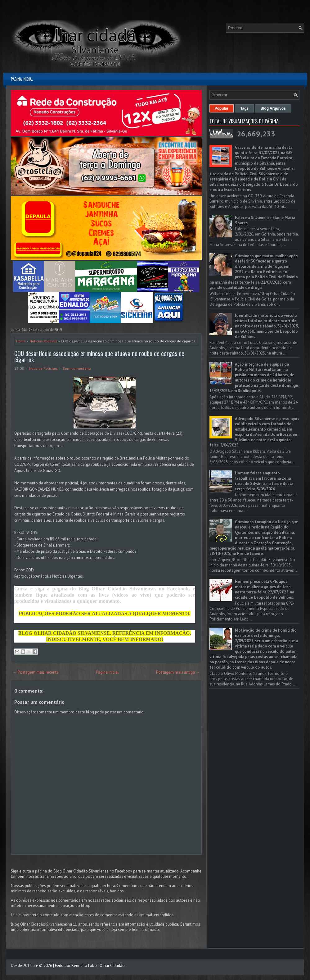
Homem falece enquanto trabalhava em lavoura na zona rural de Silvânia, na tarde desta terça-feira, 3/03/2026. (264, 481)
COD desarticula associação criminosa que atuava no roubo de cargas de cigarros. (99, 356)
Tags (244, 108)
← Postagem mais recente (36, 672)
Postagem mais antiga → (178, 672)
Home (21, 341)
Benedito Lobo (84, 966)
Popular (222, 108)
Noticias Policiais (43, 341)
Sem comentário (77, 368)
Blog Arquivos (273, 108)
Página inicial (22, 79)
